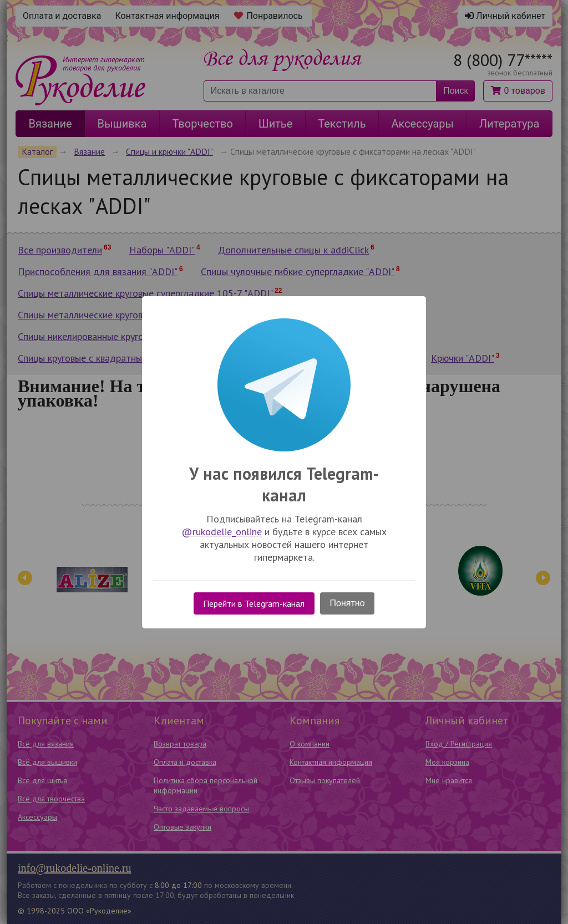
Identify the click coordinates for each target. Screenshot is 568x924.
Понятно (348, 603)
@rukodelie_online (222, 532)
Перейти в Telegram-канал (254, 603)
